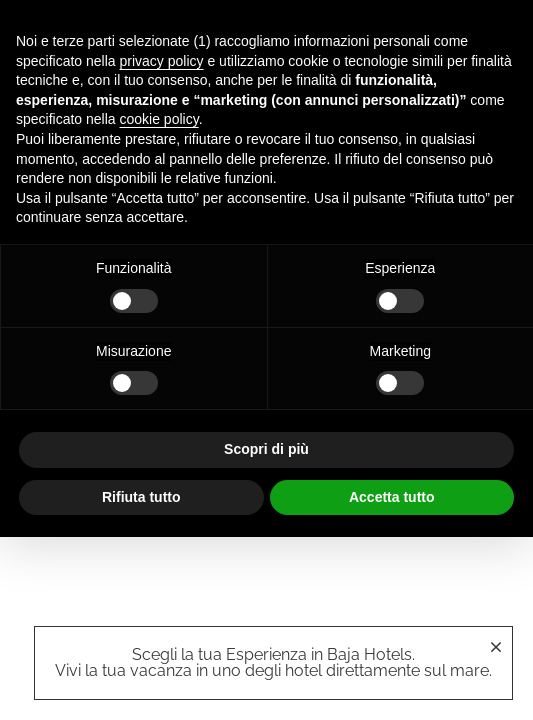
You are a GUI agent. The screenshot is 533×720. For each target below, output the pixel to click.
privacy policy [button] (162, 61)
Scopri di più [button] (266, 449)
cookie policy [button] (159, 119)
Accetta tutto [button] (392, 497)
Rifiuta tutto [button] (141, 497)
